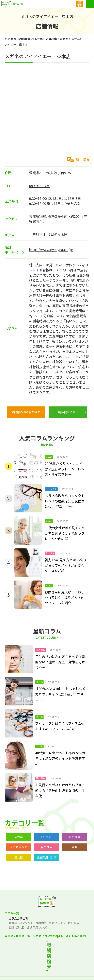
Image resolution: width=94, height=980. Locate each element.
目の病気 (75, 837)
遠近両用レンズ (47, 857)
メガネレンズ (19, 847)
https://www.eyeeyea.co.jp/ (51, 249)
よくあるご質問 (76, 936)
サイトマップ (47, 977)
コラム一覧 (12, 913)
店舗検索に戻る (68, 412)
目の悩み (47, 847)
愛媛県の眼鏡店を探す (26, 412)
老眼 (75, 847)
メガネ (19, 837)
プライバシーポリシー (25, 970)
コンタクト (47, 837)
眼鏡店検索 (80, 5)
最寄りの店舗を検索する (51, 949)
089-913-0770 (40, 186)
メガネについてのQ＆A (48, 936)
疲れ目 (19, 857)
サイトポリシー (69, 970)
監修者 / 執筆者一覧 (17, 936)
